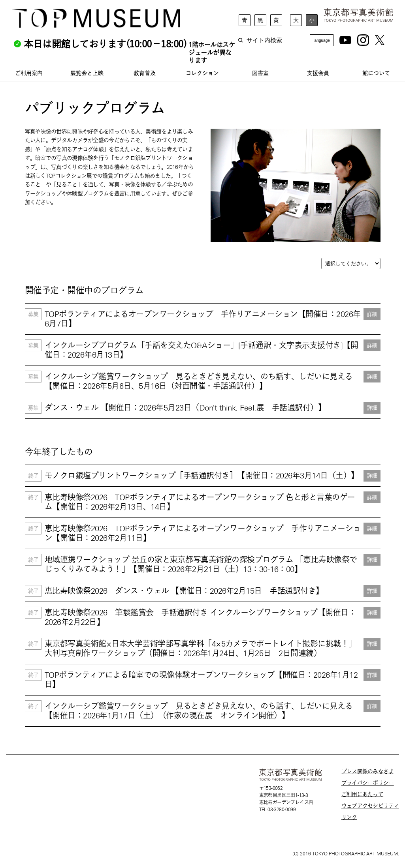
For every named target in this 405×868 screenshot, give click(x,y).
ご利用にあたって (362, 794)
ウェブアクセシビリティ (370, 806)
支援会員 (318, 73)
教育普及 (145, 73)
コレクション (202, 73)
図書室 (260, 73)
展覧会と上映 (87, 73)
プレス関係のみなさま (368, 771)
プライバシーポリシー (368, 783)
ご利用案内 (29, 73)
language (322, 40)
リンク (349, 817)
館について (376, 73)
